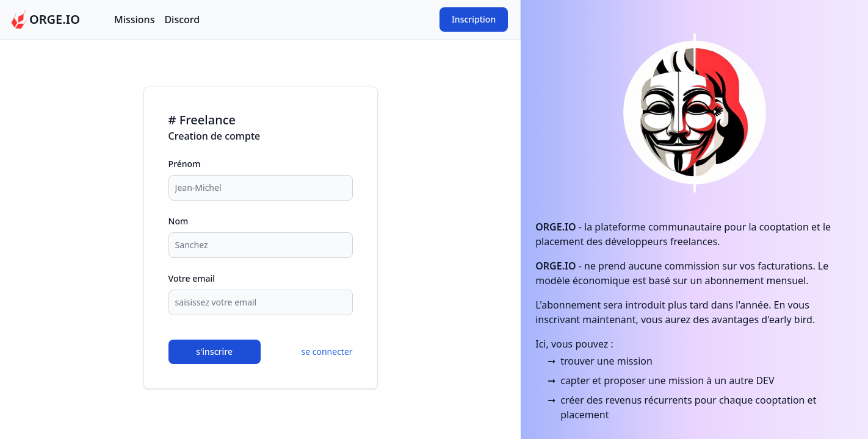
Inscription (474, 19)
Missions (134, 20)
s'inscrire (214, 352)
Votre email (192, 278)
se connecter (327, 352)
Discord (182, 20)
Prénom (185, 164)
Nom (179, 221)
